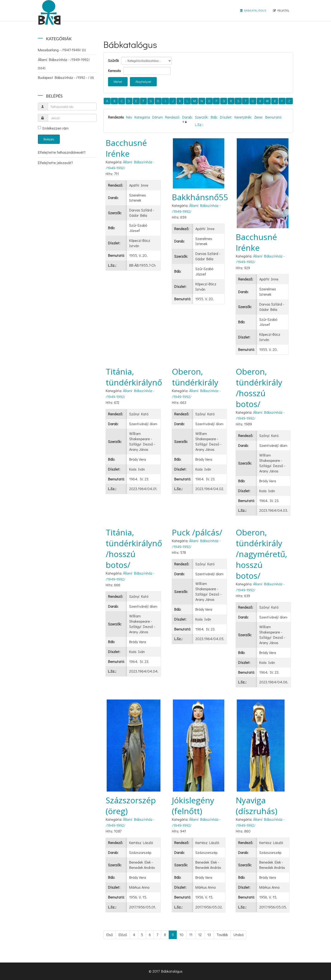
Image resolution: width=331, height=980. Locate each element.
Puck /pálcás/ (197, 532)
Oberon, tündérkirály (195, 377)
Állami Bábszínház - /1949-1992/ (64, 64)
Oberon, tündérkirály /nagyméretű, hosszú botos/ (261, 554)
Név (129, 117)
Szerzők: (202, 117)
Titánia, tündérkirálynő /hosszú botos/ (134, 549)
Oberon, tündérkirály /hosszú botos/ (259, 388)
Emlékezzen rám (53, 128)
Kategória (142, 117)
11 (191, 935)
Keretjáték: (243, 117)
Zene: (259, 117)
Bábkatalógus (253, 10)
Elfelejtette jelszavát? (55, 163)
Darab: (187, 117)
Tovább (222, 935)
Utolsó (238, 935)
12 (200, 935)
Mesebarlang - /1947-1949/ (62, 50)
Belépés (49, 139)
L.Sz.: (199, 124)
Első (110, 935)
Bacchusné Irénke (126, 148)
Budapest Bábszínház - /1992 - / (66, 77)
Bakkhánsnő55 (200, 197)
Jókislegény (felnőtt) (193, 806)
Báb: (214, 117)
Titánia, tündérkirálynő (134, 377)
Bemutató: (274, 117)
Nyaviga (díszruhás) (257, 806)
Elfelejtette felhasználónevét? (62, 152)
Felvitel (281, 10)
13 (209, 935)
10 (181, 935)
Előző (123, 935)
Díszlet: (226, 117)
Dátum (157, 117)
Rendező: (173, 117)
